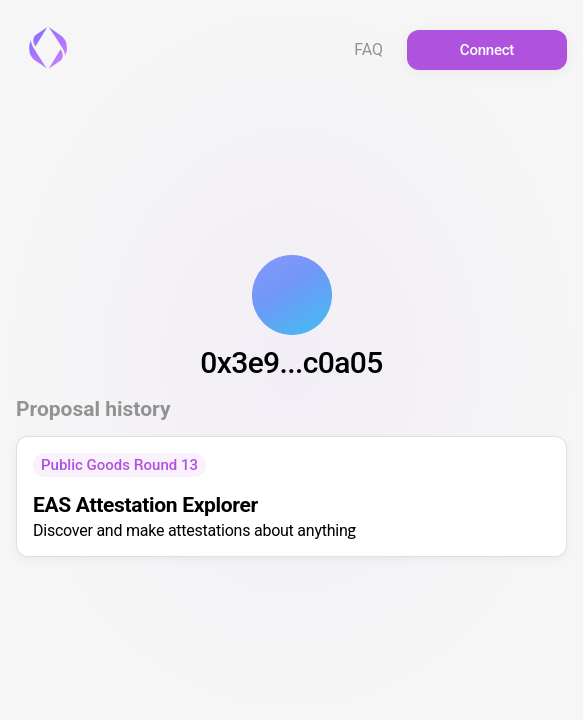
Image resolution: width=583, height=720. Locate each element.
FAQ (368, 50)
